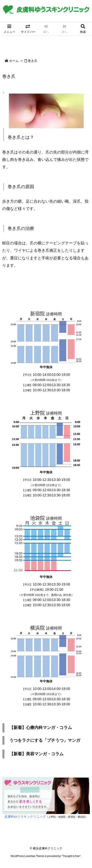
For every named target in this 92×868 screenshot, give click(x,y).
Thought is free (71, 856)
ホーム (14, 61)
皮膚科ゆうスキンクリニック (25, 817)
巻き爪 (33, 61)
